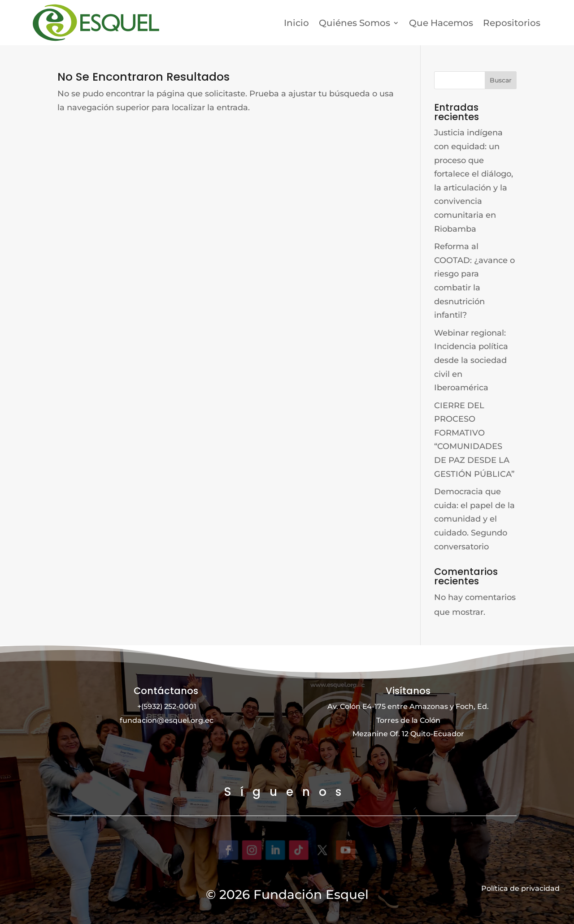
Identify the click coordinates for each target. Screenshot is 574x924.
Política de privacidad (520, 888)
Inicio (296, 23)
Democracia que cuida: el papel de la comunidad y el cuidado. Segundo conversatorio (474, 519)
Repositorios (512, 23)
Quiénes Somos (354, 23)
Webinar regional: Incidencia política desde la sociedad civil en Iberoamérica (471, 360)
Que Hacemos (441, 23)
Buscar (501, 80)
